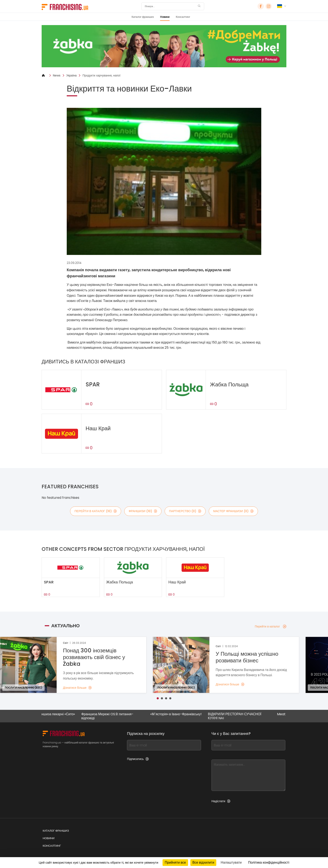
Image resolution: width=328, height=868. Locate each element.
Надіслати (221, 801)
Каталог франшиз (143, 17)
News (57, 75)
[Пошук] (170, 6)
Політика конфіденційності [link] (269, 862)
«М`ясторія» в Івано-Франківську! (182, 714)
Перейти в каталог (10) (96, 511)
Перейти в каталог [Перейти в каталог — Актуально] (271, 626)
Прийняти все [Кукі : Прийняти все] (175, 862)
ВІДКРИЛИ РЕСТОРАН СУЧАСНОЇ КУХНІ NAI (240, 716)
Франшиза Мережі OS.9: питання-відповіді (113, 716)
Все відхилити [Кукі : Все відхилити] (203, 862)
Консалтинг (183, 17)
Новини (165, 17)
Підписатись (138, 759)
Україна (71, 75)
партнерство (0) (185, 511)
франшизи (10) (143, 511)
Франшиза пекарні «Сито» (61, 714)
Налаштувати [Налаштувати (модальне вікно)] (231, 862)
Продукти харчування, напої (101, 75)
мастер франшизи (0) (233, 511)
